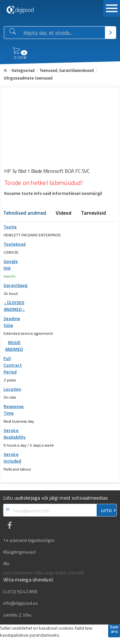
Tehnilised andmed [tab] (25, 213)
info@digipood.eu (20, 603)
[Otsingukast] (63, 33)
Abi (6, 563)
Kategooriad (23, 70)
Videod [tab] (64, 213)
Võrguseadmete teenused (28, 78)
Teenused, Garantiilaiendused (67, 70)
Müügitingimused (19, 552)
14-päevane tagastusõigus (29, 540)
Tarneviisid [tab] (93, 213)
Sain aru (114, 629)
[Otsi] (110, 33)
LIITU (106, 510)
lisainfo (10, 276)
